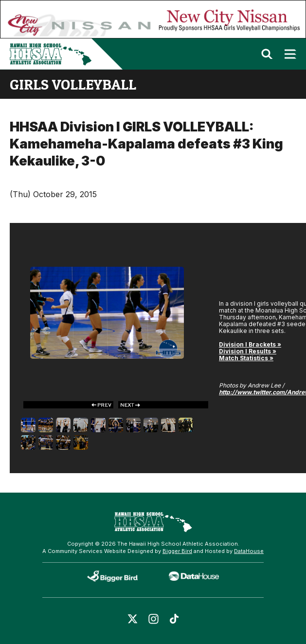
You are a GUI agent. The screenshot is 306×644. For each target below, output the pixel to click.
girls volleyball (73, 84)
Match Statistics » (246, 358)
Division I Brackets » (250, 344)
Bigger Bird (177, 551)
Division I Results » (248, 351)
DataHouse (249, 551)
